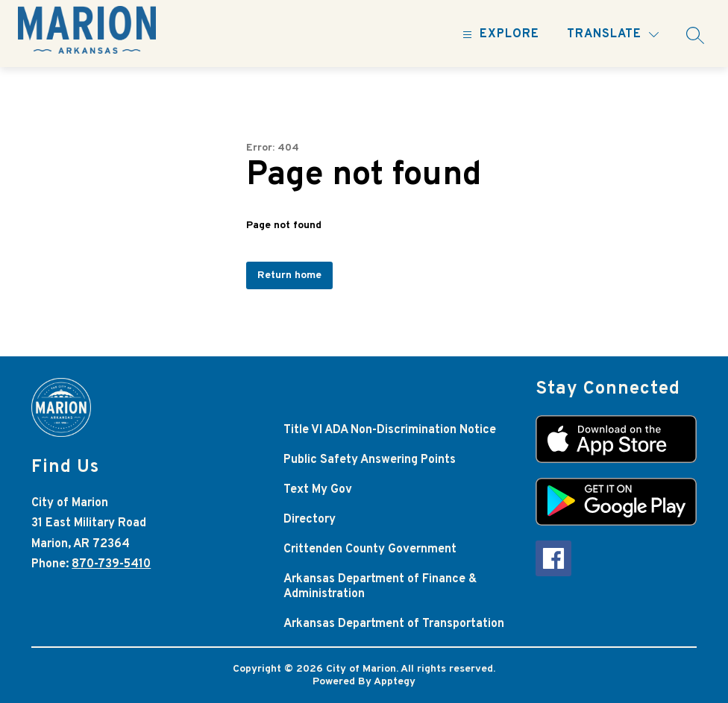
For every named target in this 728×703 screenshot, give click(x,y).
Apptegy (395, 682)
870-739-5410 (111, 564)
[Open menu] (499, 35)
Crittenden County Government (370, 549)
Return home (289, 275)
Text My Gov (318, 490)
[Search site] (695, 35)
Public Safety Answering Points (370, 460)
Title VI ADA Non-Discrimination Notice (390, 430)
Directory (310, 520)
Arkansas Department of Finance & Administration (380, 587)
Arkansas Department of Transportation (394, 624)
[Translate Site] (613, 35)
